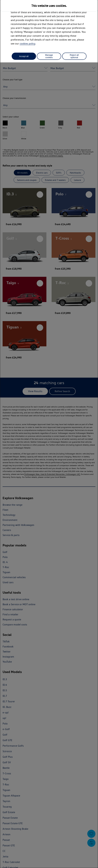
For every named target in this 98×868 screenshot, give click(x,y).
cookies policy (27, 44)
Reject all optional (74, 56)
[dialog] (49, 434)
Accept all (24, 56)
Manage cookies (49, 56)
